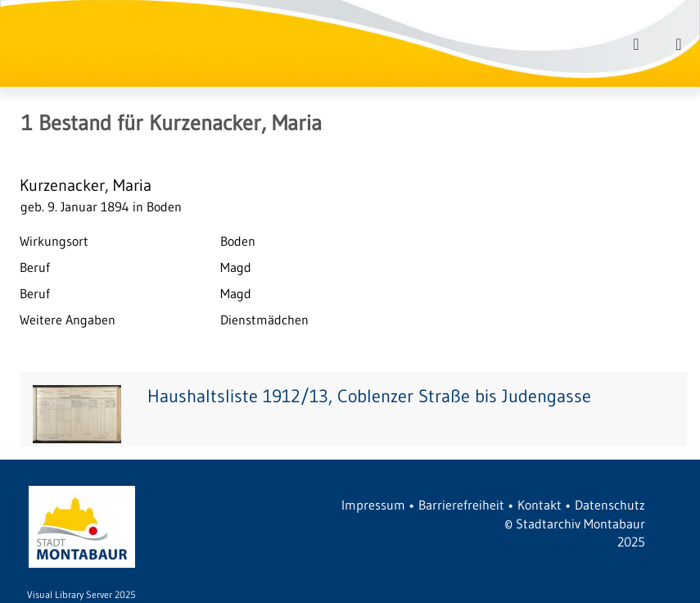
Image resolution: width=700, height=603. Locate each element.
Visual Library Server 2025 (81, 594)
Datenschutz (610, 505)
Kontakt (540, 505)
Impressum (373, 505)
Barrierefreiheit (461, 505)
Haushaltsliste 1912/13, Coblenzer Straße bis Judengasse (369, 396)
